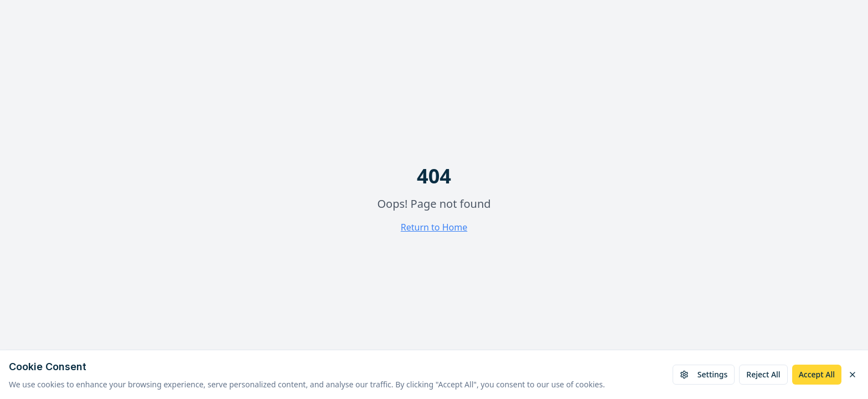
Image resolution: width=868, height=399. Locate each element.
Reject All (763, 374)
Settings (704, 374)
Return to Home (434, 227)
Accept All (817, 374)
